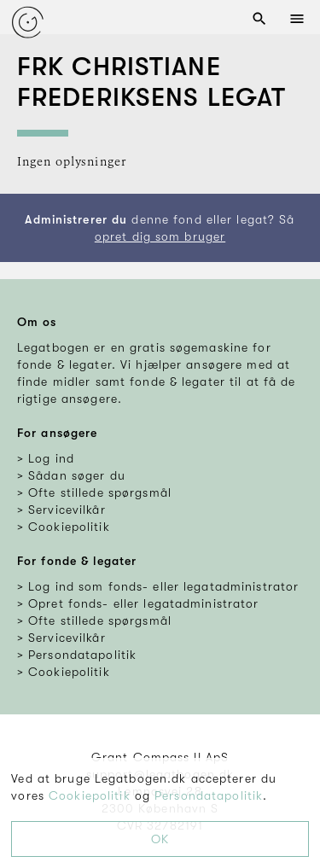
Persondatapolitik (209, 795)
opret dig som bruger (160, 236)
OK (160, 839)
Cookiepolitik (90, 795)
